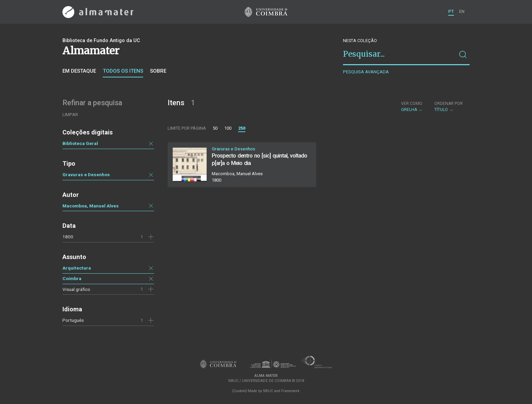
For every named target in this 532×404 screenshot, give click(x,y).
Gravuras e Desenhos (86, 175)
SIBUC (268, 391)
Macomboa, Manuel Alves (91, 206)
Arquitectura (77, 268)
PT (451, 11)
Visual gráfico (76, 289)
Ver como (412, 104)
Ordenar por (449, 104)
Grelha (412, 107)
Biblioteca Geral (80, 143)
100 (228, 128)
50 (215, 128)
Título (449, 107)
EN (462, 11)
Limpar (70, 115)
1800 (68, 237)
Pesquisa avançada (366, 72)
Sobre (158, 71)
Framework (290, 391)
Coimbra (72, 278)
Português (73, 320)
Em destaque (79, 71)
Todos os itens (123, 71)
